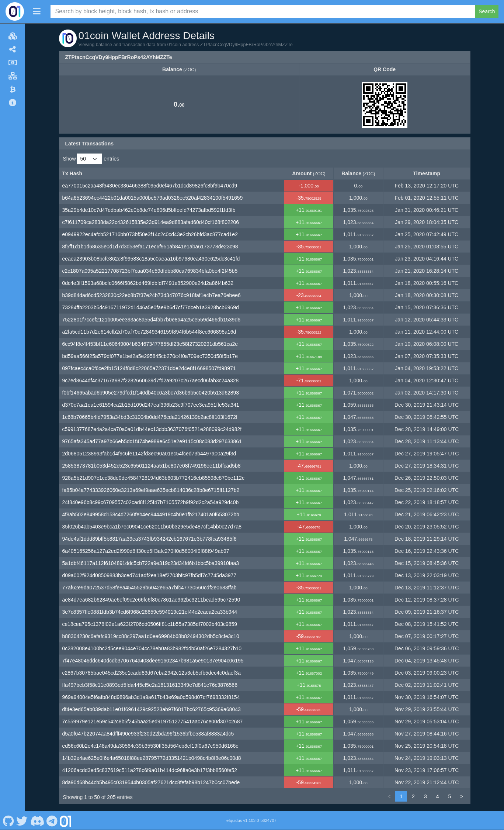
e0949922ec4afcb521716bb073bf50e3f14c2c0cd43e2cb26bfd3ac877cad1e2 (150, 234)
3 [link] (425, 796)
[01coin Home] (15, 11)
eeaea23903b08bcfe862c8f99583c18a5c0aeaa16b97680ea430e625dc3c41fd (151, 259)
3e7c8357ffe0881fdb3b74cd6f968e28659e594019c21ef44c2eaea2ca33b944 (150, 612)
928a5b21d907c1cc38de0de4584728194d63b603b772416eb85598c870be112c (153, 478)
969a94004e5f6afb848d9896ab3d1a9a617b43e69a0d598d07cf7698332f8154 (151, 697)
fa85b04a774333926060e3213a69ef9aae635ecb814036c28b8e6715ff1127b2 (151, 490)
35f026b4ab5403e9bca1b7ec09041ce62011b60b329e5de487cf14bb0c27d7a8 (152, 527)
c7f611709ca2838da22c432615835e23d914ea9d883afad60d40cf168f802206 (151, 222)
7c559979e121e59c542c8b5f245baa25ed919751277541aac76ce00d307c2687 (153, 721)
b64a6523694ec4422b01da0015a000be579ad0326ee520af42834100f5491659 (153, 198)
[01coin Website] (66, 820)
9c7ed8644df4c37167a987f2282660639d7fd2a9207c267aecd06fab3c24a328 (151, 380)
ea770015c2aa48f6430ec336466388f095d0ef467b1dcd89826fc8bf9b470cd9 (150, 186)
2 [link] (413, 796)
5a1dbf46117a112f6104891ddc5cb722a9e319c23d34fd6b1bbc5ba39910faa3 (151, 563)
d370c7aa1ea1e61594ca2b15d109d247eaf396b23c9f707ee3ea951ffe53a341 (151, 405)
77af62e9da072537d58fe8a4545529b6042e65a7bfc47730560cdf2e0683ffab (150, 588)
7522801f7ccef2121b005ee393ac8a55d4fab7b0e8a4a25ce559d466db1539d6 (151, 320)
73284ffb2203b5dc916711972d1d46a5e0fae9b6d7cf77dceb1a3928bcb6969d (151, 307)
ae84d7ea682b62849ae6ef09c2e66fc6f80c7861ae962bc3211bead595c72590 (151, 600)
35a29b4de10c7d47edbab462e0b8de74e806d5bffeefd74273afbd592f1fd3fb (149, 210)
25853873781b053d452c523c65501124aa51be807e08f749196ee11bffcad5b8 (152, 466)
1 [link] (401, 796)
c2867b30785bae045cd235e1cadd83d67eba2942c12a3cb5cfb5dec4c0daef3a (152, 673)
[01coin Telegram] (52, 820)
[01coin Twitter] (22, 820)
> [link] (462, 796)
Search (487, 11)
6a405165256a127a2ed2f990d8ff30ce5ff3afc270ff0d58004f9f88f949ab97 (146, 551)
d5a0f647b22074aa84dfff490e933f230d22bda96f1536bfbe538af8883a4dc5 (148, 734)
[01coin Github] (8, 820)
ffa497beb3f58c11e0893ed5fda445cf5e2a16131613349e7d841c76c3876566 (150, 685)
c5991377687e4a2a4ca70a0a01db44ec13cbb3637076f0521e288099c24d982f (152, 429)
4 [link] (438, 796)
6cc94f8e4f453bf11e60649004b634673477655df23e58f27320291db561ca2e (150, 344)
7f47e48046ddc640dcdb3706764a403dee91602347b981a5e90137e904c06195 (153, 661)
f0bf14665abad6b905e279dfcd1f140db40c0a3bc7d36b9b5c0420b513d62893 (151, 393)
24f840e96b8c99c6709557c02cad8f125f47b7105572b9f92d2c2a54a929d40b (151, 502)
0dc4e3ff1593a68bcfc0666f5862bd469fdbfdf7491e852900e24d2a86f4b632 (148, 283)
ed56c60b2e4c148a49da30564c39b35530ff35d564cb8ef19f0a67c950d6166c (150, 746)
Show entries (91, 159)
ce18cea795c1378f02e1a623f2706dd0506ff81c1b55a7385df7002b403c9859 (150, 624)
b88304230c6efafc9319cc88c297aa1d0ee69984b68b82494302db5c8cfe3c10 (151, 636)
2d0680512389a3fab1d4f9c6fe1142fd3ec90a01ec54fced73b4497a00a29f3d (149, 454)
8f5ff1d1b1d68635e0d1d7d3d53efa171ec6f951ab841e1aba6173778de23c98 (150, 247)
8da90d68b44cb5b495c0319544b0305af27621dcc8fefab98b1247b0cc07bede (151, 782)
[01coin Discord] (37, 820)
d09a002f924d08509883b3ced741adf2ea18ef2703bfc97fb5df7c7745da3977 (150, 575)
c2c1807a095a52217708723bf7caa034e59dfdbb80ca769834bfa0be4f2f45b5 (150, 271)
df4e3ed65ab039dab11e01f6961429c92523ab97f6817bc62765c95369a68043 (152, 709)
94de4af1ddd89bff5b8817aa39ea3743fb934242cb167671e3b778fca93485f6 (150, 539)
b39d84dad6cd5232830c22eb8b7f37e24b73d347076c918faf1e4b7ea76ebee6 (152, 295)
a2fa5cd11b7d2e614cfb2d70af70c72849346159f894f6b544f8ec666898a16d (149, 332)
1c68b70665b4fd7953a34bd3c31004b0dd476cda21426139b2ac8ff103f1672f (150, 417)
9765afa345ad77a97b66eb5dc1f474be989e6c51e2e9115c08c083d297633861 (152, 441)
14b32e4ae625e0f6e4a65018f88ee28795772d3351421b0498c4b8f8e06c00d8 (152, 758)
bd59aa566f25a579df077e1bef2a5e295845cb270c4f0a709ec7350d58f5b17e (150, 356)
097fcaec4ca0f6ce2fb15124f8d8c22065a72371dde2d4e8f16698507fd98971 (149, 368)
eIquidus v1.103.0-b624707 (251, 820)
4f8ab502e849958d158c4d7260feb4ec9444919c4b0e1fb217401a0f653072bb (151, 514)
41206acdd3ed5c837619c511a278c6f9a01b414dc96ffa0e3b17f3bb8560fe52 (150, 770)
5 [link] (450, 796)
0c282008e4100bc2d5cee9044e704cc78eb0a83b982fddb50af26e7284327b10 (152, 648)
